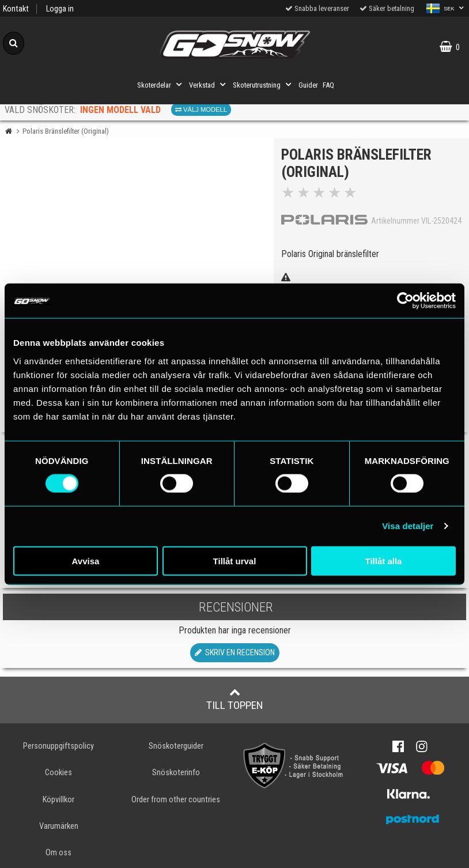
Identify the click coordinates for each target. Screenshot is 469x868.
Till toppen (235, 699)
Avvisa (86, 561)
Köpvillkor (58, 800)
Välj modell (201, 110)
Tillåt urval (235, 561)
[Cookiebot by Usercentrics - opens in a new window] (405, 301)
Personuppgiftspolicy (58, 746)
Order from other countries (176, 800)
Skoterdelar (161, 85)
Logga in (60, 9)
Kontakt (16, 9)
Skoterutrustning (263, 85)
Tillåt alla (384, 561)
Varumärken (59, 826)
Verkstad (209, 85)
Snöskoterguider (176, 746)
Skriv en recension (235, 653)
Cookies (58, 773)
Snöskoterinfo (176, 773)
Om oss (58, 853)
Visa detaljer (408, 526)
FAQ (328, 85)
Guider (308, 85)
